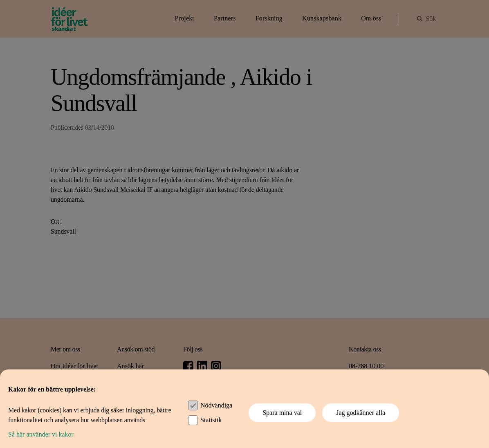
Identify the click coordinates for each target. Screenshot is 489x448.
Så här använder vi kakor (41, 434)
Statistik (211, 420)
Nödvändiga (216, 405)
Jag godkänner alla (361, 413)
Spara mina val (282, 413)
